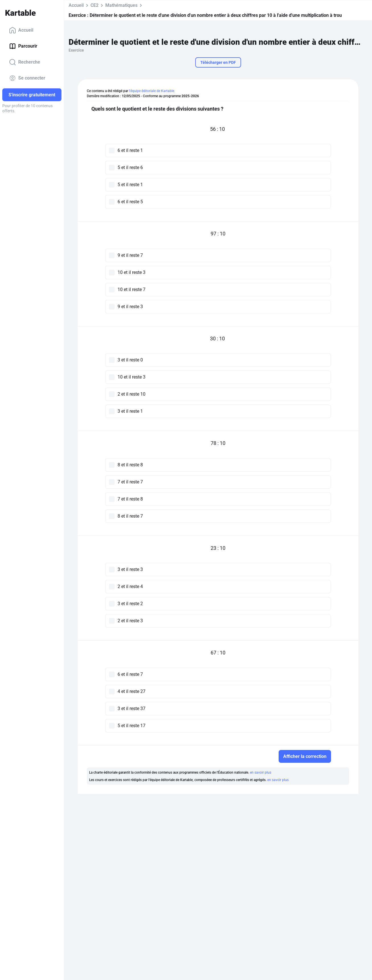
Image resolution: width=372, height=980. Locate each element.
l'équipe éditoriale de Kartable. (152, 91)
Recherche (25, 62)
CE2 (94, 5)
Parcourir (23, 46)
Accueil (21, 30)
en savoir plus (261, 772)
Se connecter (27, 78)
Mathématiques (121, 5)
